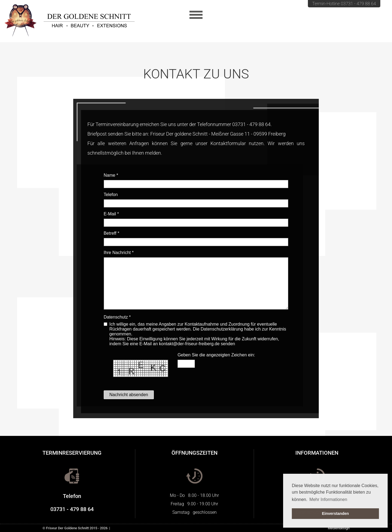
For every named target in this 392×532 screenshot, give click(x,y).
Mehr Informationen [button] (328, 499)
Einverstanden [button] (335, 513)
